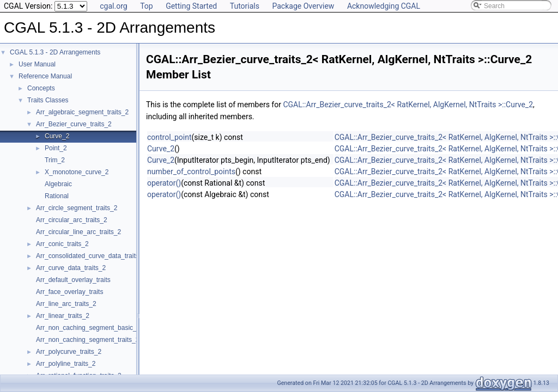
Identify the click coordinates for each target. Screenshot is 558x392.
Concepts (41, 88)
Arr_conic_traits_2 (62, 244)
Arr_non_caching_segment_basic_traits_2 (97, 328)
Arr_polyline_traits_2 (66, 364)
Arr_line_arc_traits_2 (66, 304)
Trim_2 (55, 160)
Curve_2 (57, 136)
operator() (164, 183)
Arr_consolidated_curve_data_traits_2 (91, 256)
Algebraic (58, 184)
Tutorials (245, 6)
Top (147, 6)
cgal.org (113, 6)
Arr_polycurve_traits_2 (69, 352)
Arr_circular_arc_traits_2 (72, 220)
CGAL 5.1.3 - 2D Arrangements (55, 52)
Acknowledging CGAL (384, 6)
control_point (169, 137)
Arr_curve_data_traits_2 (71, 268)
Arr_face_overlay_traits (69, 292)
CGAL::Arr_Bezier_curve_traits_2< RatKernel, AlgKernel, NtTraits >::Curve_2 (408, 105)
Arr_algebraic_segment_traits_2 (82, 112)
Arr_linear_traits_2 (63, 316)
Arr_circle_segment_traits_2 (77, 208)
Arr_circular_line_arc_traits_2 (78, 232)
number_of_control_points (191, 171)
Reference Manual (45, 76)
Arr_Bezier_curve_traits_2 (74, 124)
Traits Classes (48, 100)
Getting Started (191, 6)
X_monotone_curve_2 (77, 172)
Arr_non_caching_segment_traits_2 (87, 340)
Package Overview (303, 6)
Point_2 (56, 148)
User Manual (37, 64)
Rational (57, 196)
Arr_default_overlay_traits (73, 280)
